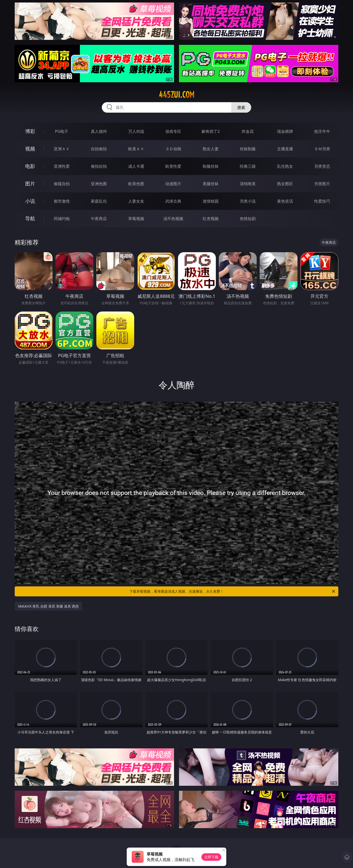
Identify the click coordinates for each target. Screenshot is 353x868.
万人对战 (136, 131)
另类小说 (248, 201)
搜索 (241, 107)
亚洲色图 (99, 184)
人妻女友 (136, 201)
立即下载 (211, 857)
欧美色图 (136, 184)
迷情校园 (211, 201)
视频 (30, 149)
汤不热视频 (173, 219)
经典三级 (248, 166)
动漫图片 (173, 184)
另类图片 (322, 184)
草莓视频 (136, 219)
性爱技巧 (322, 201)
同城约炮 (62, 219)
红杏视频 (211, 219)
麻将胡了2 (210, 131)
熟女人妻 (211, 149)
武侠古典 (173, 201)
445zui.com (177, 95)
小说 (30, 201)
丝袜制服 (248, 149)
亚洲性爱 (62, 166)
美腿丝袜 (211, 184)
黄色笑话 (285, 201)
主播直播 (285, 149)
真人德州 (99, 131)
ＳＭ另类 (322, 149)
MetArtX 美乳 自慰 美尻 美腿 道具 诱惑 (48, 606)
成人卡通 (136, 166)
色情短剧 (248, 219)
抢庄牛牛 (322, 131)
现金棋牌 (285, 131)
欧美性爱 (173, 166)
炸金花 (248, 131)
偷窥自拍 (62, 184)
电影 (30, 166)
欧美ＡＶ (136, 149)
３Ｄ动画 (173, 149)
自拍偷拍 (99, 149)
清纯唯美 (248, 184)
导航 (30, 218)
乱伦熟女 (285, 166)
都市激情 (62, 201)
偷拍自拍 (99, 166)
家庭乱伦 (99, 201)
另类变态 (322, 166)
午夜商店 (99, 219)
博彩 (30, 131)
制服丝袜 (211, 166)
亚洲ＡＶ (62, 149)
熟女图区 (285, 184)
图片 (30, 184)
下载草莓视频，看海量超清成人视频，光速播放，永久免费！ (233, 591)
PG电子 (62, 131)
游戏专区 (173, 131)
